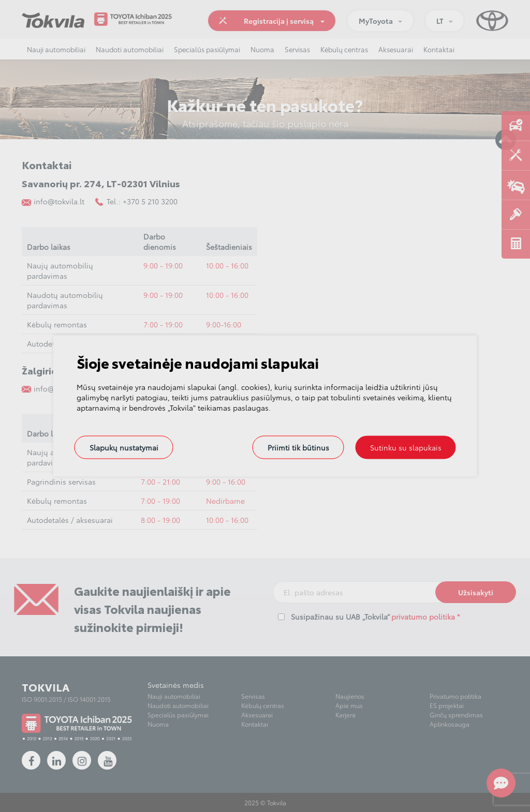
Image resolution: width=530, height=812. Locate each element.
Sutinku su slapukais (406, 447)
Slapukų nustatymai (124, 447)
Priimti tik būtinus (298, 447)
